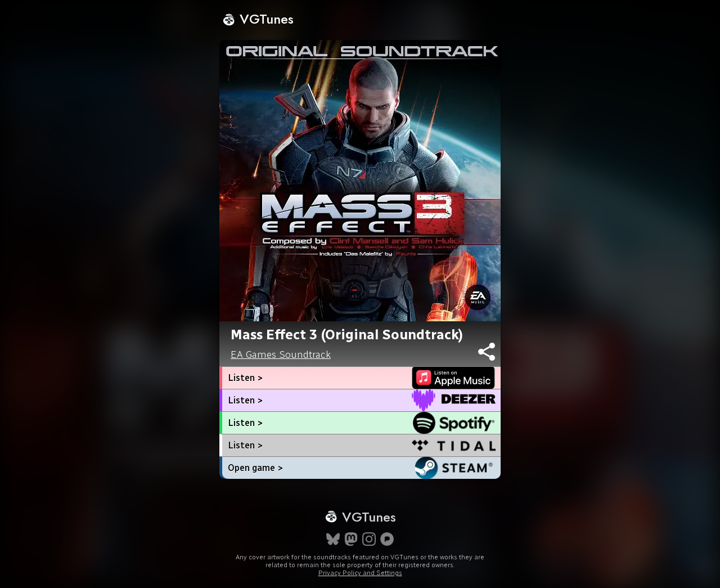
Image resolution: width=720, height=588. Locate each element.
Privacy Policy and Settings (360, 573)
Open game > (255, 468)
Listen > (245, 378)
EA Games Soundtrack (281, 354)
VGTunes (258, 19)
